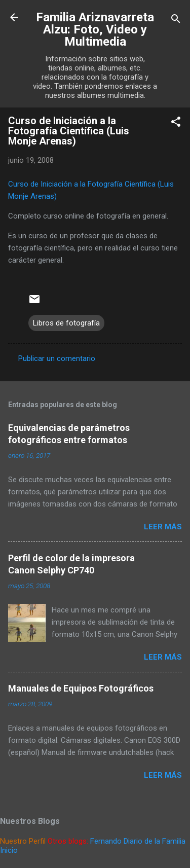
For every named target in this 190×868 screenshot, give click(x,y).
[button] (176, 123)
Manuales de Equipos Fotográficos (81, 688)
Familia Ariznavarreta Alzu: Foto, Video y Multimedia (95, 29)
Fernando (106, 841)
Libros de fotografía (66, 323)
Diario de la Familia (155, 841)
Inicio (9, 850)
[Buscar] (176, 21)
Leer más (163, 527)
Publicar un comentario (57, 358)
